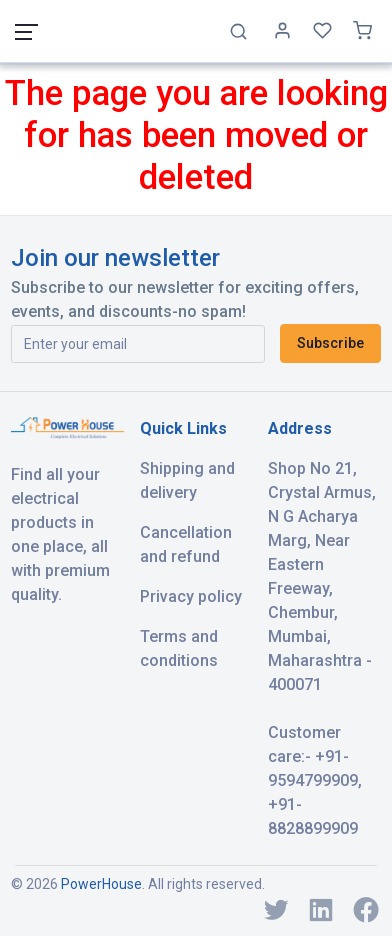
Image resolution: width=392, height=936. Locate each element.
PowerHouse (101, 884)
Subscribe (330, 343)
